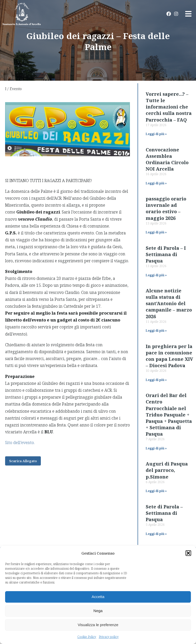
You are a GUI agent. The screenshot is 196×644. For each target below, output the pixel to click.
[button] (188, 553)
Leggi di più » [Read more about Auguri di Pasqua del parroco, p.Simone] (156, 491)
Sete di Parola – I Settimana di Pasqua (166, 254)
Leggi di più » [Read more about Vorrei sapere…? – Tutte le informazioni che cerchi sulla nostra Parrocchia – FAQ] (156, 134)
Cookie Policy (87, 637)
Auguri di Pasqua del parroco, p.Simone (167, 470)
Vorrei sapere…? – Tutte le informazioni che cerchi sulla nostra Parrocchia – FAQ (169, 107)
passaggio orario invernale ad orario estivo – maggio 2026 (166, 208)
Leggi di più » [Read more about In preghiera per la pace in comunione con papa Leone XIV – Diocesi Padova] (156, 380)
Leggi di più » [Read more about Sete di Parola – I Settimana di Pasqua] (156, 275)
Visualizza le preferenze (98, 625)
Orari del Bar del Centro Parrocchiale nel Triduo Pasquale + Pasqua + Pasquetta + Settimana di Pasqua (169, 415)
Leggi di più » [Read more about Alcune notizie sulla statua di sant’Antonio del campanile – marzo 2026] (156, 331)
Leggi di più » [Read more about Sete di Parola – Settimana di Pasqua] (156, 534)
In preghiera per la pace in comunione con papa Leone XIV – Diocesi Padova (169, 356)
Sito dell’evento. (20, 443)
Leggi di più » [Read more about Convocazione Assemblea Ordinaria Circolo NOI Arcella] (156, 183)
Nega (98, 611)
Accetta (98, 597)
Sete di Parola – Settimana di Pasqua (164, 513)
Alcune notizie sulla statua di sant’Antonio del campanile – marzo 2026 (169, 303)
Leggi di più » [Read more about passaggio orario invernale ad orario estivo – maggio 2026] (156, 232)
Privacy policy (109, 637)
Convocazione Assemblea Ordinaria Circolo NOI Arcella (167, 159)
